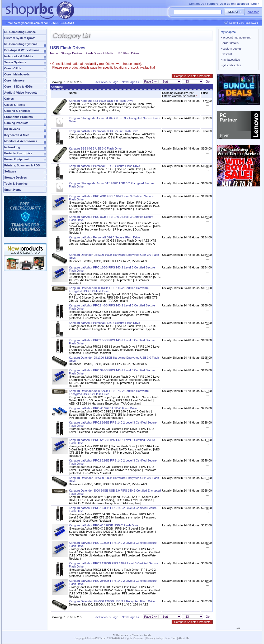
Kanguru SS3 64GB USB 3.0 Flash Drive (95, 148)
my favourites (230, 60)
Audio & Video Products (21, 93)
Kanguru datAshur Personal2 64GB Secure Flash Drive (104, 323)
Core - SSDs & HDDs (18, 86)
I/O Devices (12, 129)
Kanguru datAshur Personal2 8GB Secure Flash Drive (104, 131)
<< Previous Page (107, 82)
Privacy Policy (154, 638)
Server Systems (15, 62)
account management (236, 37)
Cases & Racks (15, 105)
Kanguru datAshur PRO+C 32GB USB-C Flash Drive (103, 408)
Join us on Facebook (235, 4)
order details (230, 43)
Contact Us (196, 4)
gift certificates (231, 65)
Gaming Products (16, 123)
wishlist (227, 54)
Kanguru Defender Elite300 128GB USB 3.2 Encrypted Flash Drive (112, 601)
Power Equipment (16, 159)
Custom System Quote (20, 38)
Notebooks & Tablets (19, 56)
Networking (12, 147)
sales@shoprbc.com (27, 23)
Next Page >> (131, 82)
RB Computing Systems (21, 44)
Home (54, 53)
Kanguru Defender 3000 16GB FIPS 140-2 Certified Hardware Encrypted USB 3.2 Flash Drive (109, 290)
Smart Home (13, 190)
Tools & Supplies (16, 184)
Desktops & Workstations (22, 50)
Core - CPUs (13, 68)
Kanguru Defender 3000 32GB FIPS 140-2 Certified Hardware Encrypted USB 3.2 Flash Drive (109, 392)
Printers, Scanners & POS (22, 165)
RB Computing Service (20, 32)
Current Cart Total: (244, 23)
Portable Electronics (18, 153)
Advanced (253, 12)
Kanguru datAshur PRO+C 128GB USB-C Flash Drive (104, 525)
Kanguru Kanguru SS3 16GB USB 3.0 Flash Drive (101, 101)
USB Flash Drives (128, 53)
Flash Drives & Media (100, 53)
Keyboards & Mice (17, 135)
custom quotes (231, 49)
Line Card (171, 638)
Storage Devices (16, 177)
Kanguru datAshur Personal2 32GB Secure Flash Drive (104, 237)
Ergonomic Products (18, 117)
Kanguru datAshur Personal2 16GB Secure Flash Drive (104, 166)
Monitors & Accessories (21, 141)
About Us (184, 638)
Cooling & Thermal (17, 111)
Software (10, 171)
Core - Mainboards (17, 74)
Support (212, 4)
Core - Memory (14, 80)
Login (255, 4)
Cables (9, 99)
